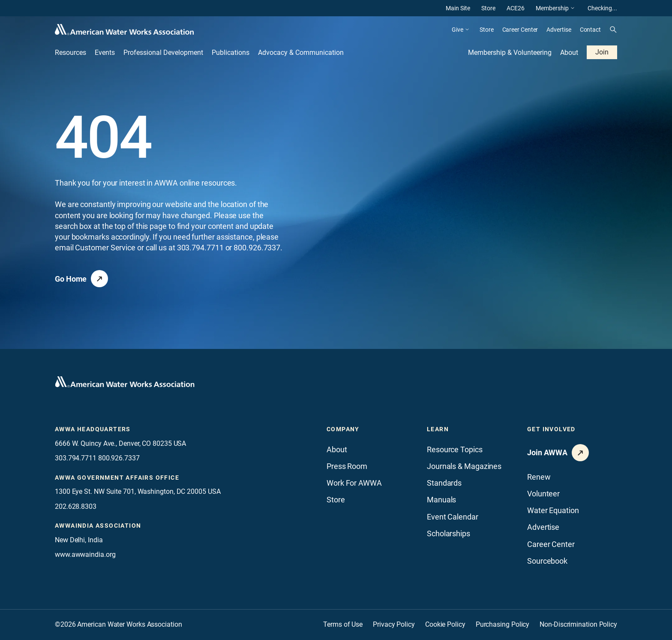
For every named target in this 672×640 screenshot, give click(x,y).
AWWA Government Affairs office (117, 478)
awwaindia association (98, 526)
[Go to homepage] (125, 382)
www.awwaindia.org (85, 554)
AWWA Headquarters (93, 429)
